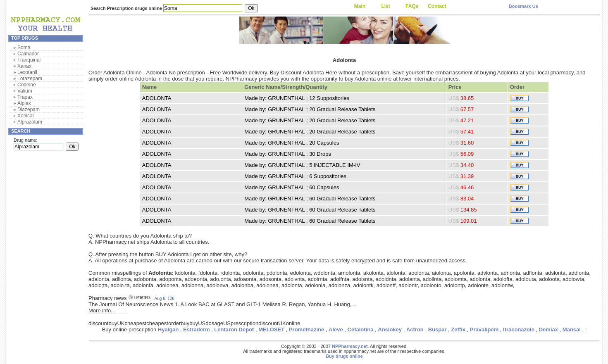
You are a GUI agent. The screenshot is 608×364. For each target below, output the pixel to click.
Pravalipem (484, 330)
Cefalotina (361, 330)
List (385, 6)
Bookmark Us (523, 6)
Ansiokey (390, 330)
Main (360, 6)
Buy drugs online (344, 356)
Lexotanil (27, 72)
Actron (415, 330)
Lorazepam (30, 79)
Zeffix (458, 330)
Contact (437, 6)
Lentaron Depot (234, 330)
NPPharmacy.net (350, 346)
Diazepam (29, 109)
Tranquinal (29, 60)
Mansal (572, 330)
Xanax (24, 66)
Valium (25, 91)
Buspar (438, 330)
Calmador (28, 54)
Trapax (25, 97)
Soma (24, 48)
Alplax (24, 103)
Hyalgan (168, 330)
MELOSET (271, 330)
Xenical (25, 116)
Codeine (27, 85)
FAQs (412, 6)
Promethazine (306, 330)
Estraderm (196, 330)
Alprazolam (30, 122)
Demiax (548, 330)
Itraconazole (519, 330)
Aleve (336, 330)
